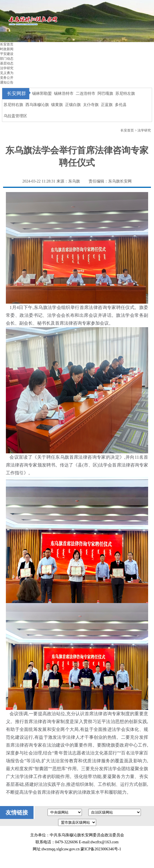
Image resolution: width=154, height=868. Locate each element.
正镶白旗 (73, 105)
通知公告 (7, 82)
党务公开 (7, 78)
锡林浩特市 (64, 94)
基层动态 (7, 63)
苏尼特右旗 (13, 105)
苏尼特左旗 (125, 94)
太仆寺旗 (91, 105)
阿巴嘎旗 (105, 94)
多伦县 (121, 105)
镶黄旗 (57, 105)
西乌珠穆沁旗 (37, 105)
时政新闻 (7, 49)
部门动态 (7, 59)
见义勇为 (7, 73)
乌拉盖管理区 (15, 116)
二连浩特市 (86, 94)
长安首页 (7, 44)
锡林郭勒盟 (42, 94)
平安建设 (7, 54)
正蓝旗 (107, 105)
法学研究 (7, 68)
